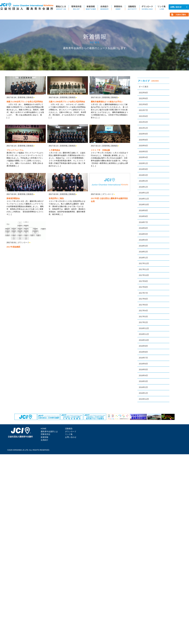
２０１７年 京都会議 (100, 150)
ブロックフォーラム (15, 150)
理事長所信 (45, 434)
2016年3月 (143, 381)
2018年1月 (143, 258)
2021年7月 (143, 110)
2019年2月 (143, 181)
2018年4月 (143, 240)
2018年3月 (143, 246)
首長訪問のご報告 (56, 198)
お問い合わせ (71, 437)
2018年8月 (143, 216)
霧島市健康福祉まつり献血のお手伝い (107, 102)
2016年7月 (143, 358)
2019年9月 (143, 169)
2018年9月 (143, 210)
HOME (44, 429)
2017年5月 (143, 305)
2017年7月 (143, 293)
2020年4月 (143, 157)
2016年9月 (143, 346)
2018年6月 (143, 228)
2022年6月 (143, 98)
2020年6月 (143, 146)
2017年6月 (143, 299)
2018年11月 (144, 199)
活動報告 (30, 97)
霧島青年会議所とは (49, 431)
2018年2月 (143, 252)
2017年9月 (143, 281)
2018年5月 (143, 234)
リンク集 (69, 434)
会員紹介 (44, 440)
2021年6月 (143, 116)
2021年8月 (143, 104)
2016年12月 (144, 328)
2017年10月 (144, 275)
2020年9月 (143, 134)
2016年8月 (143, 352)
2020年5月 (143, 152)
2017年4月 (143, 311)
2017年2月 (143, 322)
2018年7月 (143, 222)
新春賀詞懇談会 (13, 198)
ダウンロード (108, 194)
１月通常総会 (54, 150)
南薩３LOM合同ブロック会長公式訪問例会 (25, 102)
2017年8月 (143, 287)
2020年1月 (143, 163)
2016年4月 (143, 375)
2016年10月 (144, 340)
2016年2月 (143, 387)
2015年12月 (144, 399)
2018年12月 (144, 193)
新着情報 (22, 97)
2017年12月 (144, 263)
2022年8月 (143, 93)
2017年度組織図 (13, 247)
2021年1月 (143, 128)
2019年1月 (143, 187)
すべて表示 (144, 87)
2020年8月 (143, 140)
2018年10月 (144, 205)
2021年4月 (143, 122)
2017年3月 (143, 317)
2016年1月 (143, 393)
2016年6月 (143, 364)
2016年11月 (144, 334)
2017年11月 (144, 269)
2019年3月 (143, 175)
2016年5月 (143, 370)
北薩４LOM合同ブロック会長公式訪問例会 (67, 102)
